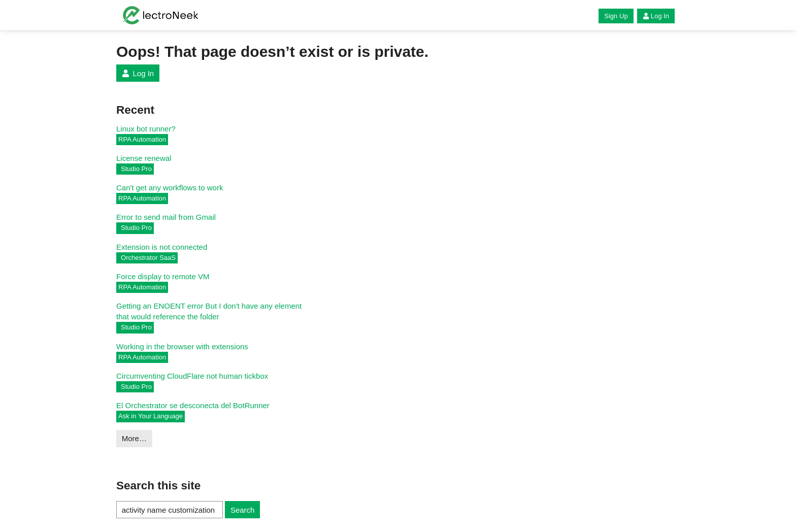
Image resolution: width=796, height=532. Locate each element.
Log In (656, 16)
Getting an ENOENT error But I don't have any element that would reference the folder (209, 311)
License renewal (144, 158)
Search (243, 510)
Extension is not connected (162, 247)
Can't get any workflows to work (170, 188)
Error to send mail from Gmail (166, 217)
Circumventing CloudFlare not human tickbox (192, 376)
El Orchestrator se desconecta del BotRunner (193, 405)
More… (134, 438)
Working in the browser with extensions (182, 346)
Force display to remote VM (163, 276)
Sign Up (616, 16)
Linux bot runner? (146, 129)
